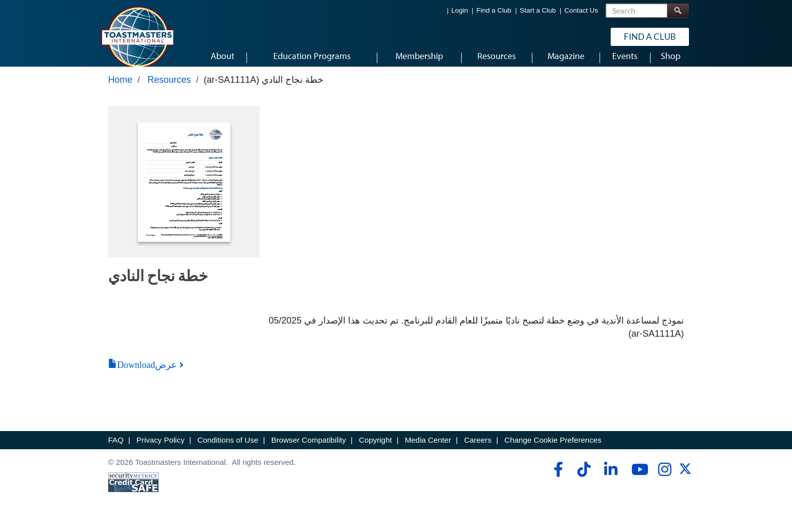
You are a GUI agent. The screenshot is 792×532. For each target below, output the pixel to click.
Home (120, 89)
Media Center (428, 449)
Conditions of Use (228, 449)
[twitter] (685, 481)
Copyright (375, 449)
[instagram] (664, 478)
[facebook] (557, 478)
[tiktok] (584, 478)
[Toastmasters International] (137, 36)
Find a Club (494, 10)
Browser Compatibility (309, 449)
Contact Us (581, 10)
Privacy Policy (160, 449)
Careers (478, 449)
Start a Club (538, 10)
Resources (169, 89)
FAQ (116, 449)
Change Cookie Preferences (553, 449)
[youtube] (638, 478)
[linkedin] (610, 478)
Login (460, 10)
